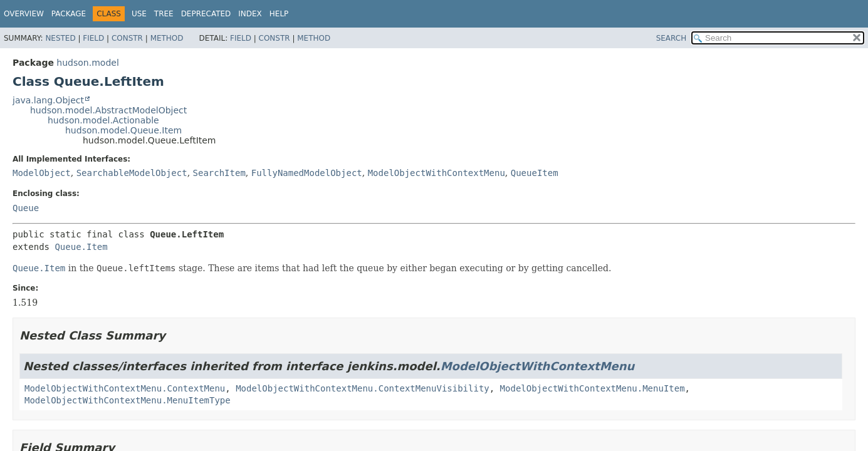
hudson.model (87, 63)
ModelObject (42, 173)
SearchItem (219, 173)
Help (279, 14)
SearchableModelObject (132, 173)
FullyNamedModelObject (307, 173)
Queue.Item (81, 247)
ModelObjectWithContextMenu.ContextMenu (125, 388)
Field (93, 38)
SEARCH (672, 38)
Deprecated (206, 14)
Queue (26, 208)
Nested (60, 38)
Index (250, 14)
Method (167, 38)
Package (69, 14)
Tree (164, 14)
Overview (24, 14)
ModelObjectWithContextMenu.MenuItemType (128, 400)
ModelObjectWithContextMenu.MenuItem (593, 388)
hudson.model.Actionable (103, 120)
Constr (127, 38)
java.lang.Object (48, 100)
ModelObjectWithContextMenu (437, 173)
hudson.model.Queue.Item (123, 130)
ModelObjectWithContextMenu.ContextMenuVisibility (363, 388)
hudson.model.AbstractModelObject (108, 110)
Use (139, 14)
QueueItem (535, 173)
